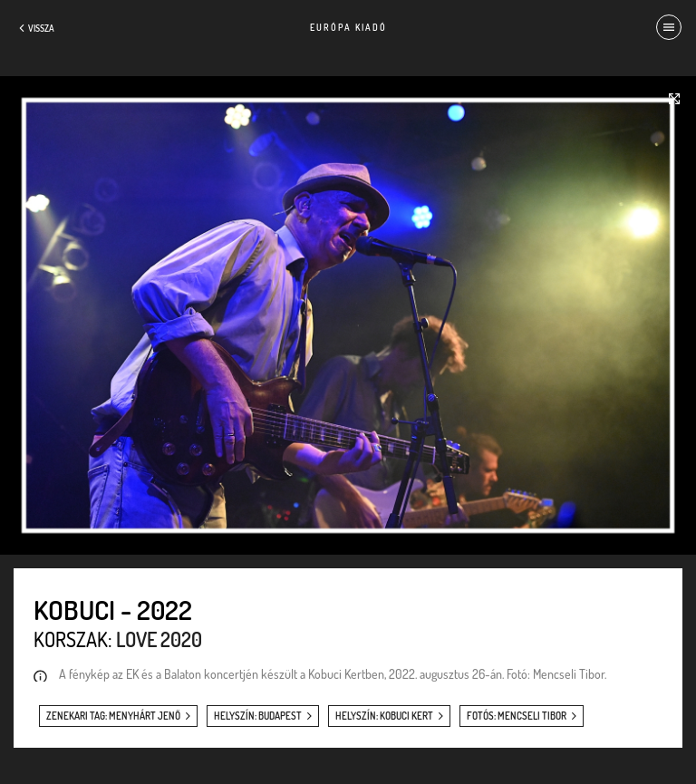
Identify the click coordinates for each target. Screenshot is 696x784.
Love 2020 (159, 639)
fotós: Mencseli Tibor (517, 716)
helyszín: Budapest (258, 716)
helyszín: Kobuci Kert (384, 716)
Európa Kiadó (348, 27)
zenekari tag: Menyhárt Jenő (113, 716)
